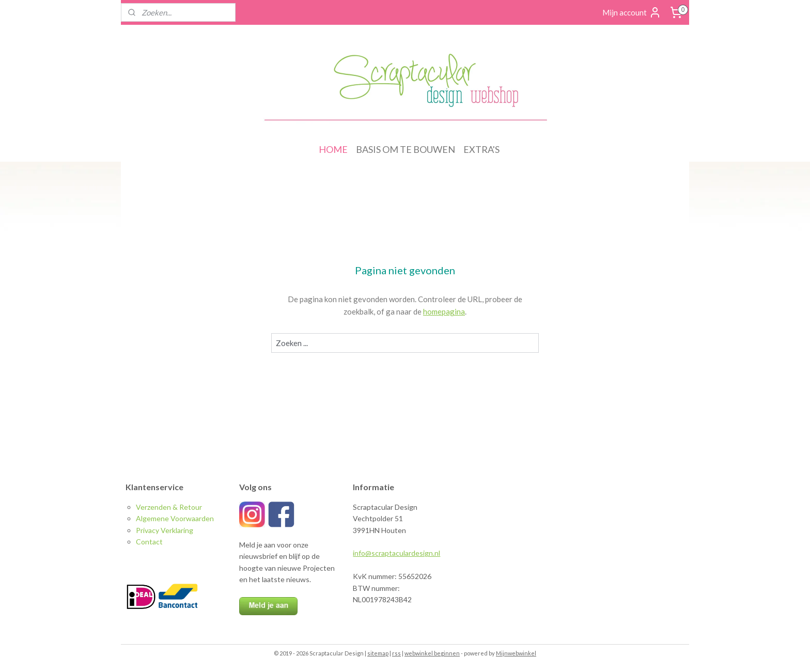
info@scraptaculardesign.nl (396, 553)
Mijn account (632, 12)
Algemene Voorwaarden (175, 518)
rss (396, 653)
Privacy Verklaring (165, 530)
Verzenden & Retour (169, 507)
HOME (333, 149)
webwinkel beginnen (432, 653)
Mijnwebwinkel (516, 653)
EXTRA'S (481, 149)
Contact (149, 542)
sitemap (378, 653)
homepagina (444, 311)
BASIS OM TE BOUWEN (406, 149)
